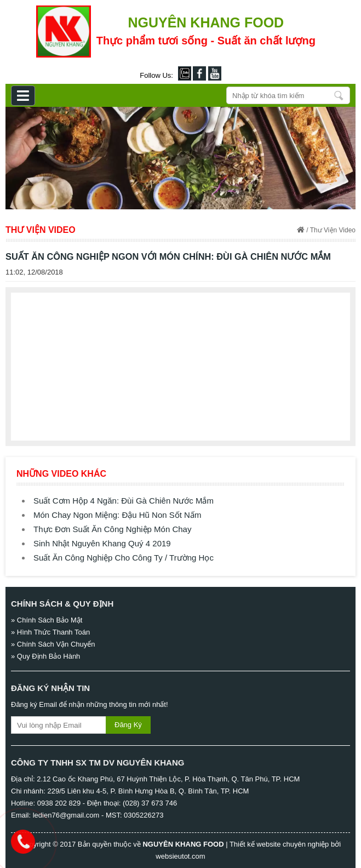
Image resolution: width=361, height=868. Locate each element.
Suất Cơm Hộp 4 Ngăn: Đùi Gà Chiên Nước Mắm (124, 501)
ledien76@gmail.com (66, 815)
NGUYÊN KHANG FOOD (183, 844)
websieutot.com (180, 856)
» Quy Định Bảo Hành (45, 656)
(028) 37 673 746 (150, 803)
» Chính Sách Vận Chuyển (53, 644)
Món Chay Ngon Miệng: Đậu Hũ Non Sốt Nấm (117, 515)
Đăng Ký (128, 725)
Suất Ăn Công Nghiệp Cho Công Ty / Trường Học (124, 558)
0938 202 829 (59, 803)
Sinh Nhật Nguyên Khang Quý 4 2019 (102, 543)
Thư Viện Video (333, 230)
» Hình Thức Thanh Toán (50, 632)
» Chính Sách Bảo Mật (47, 620)
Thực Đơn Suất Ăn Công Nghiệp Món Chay (112, 529)
